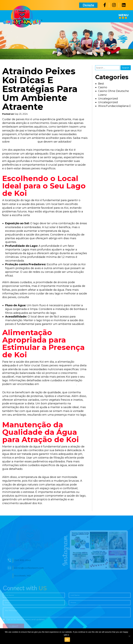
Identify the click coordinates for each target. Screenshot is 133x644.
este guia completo (43, 297)
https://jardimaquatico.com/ (58, 384)
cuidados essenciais (24, 142)
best (101, 84)
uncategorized (108, 102)
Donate (88, 6)
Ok (67, 640)
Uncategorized (108, 99)
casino (103, 87)
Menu (124, 16)
